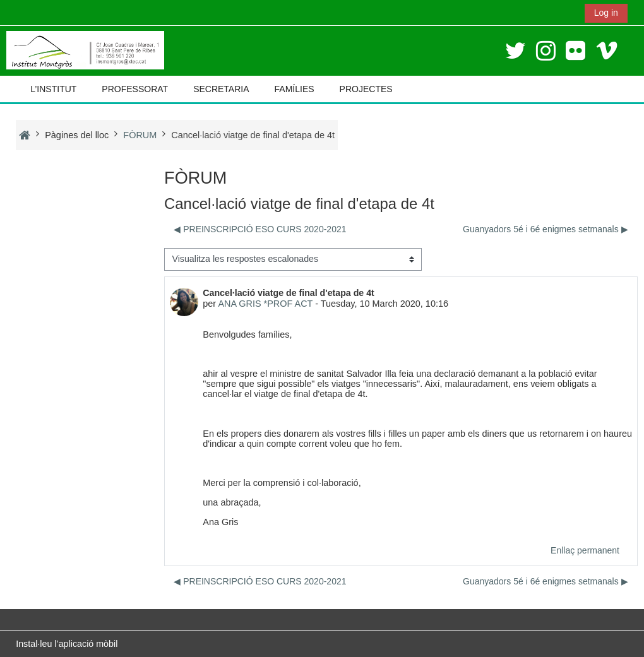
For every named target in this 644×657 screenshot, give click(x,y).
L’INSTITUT (53, 89)
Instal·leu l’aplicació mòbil (67, 644)
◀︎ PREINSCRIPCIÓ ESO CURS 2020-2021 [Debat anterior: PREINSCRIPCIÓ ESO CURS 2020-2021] (260, 229)
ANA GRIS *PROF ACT (265, 304)
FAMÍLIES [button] (295, 89)
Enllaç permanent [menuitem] (585, 550)
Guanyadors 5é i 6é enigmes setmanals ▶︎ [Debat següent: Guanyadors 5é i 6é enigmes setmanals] (546, 229)
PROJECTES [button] (366, 89)
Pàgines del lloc (77, 135)
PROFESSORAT (135, 89)
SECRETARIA (221, 89)
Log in (606, 13)
